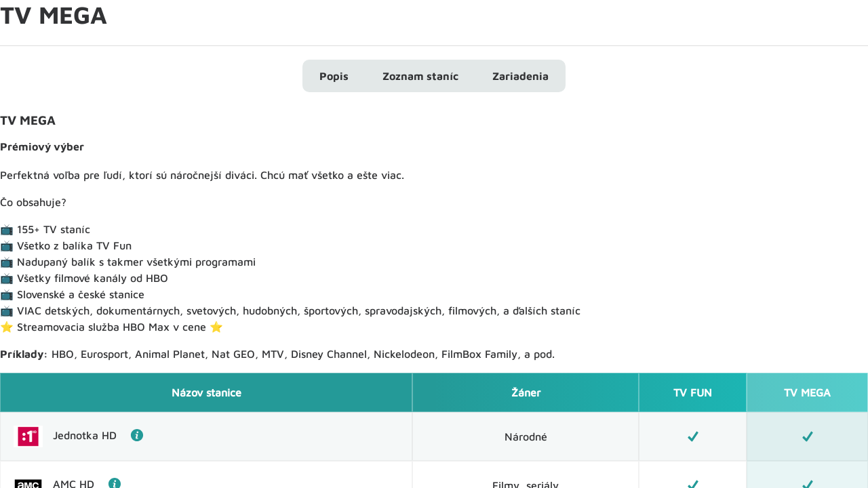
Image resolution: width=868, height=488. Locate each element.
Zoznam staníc (420, 76)
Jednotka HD (98, 435)
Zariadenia (520, 76)
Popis (334, 76)
